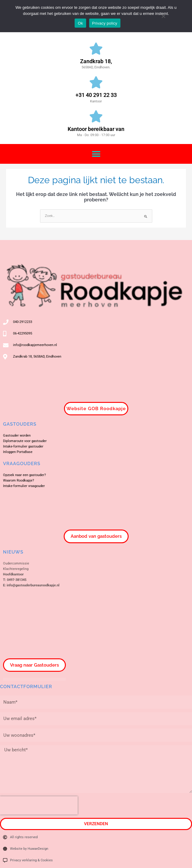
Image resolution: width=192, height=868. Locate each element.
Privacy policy (105, 23)
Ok (80, 23)
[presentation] (39, 805)
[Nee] (163, 15)
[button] (96, 154)
